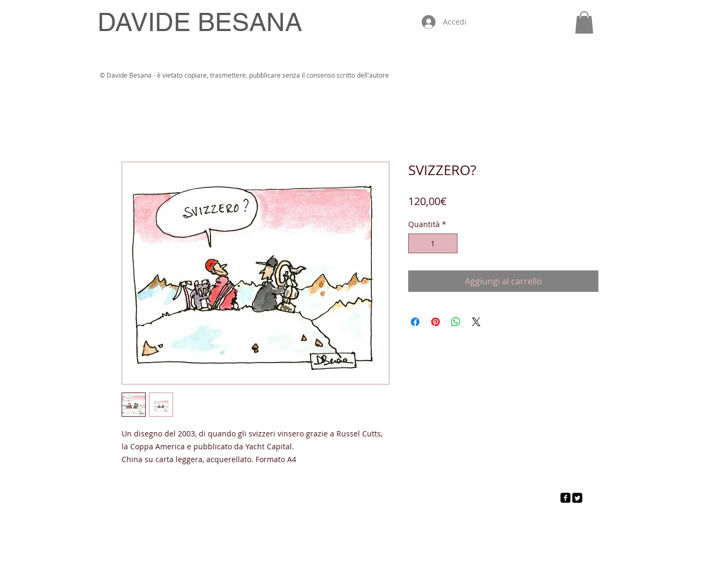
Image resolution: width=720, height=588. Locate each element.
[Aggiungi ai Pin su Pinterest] (436, 322)
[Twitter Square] (577, 498)
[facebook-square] (565, 498)
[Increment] (449, 243)
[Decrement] (417, 243)
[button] (584, 22)
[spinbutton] (433, 243)
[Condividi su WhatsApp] (456, 322)
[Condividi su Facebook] (415, 322)
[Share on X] (476, 322)
